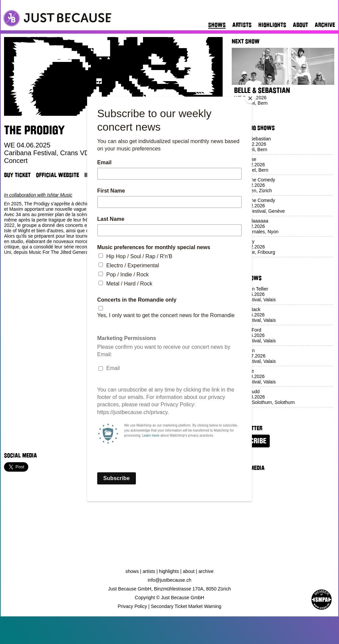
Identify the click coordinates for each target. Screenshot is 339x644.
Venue (124, 175)
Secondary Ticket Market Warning (186, 606)
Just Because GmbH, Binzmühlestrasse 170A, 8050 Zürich (170, 589)
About (300, 25)
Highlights (272, 25)
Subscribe (251, 441)
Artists (242, 25)
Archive (325, 25)
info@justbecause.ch (169, 580)
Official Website (58, 175)
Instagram (98, 175)
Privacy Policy (132, 606)
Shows (217, 25)
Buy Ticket (17, 175)
